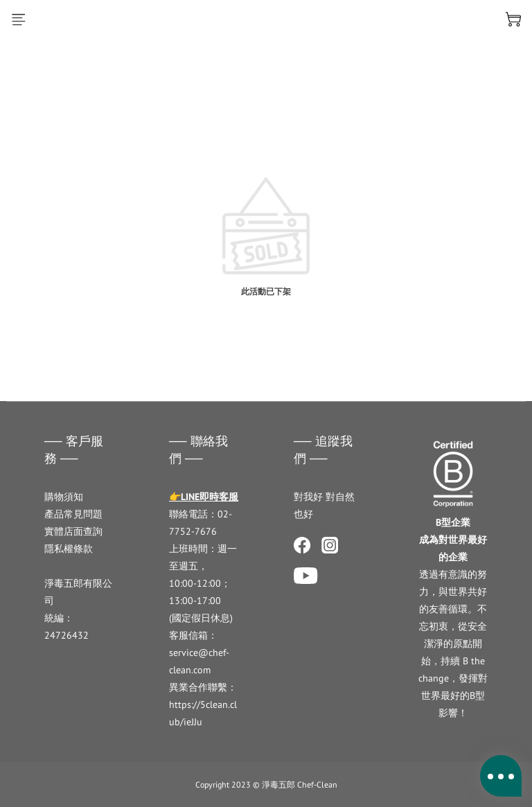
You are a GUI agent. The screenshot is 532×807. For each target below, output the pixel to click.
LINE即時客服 (210, 497)
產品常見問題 (73, 514)
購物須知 (64, 497)
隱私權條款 (69, 549)
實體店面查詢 (73, 531)
